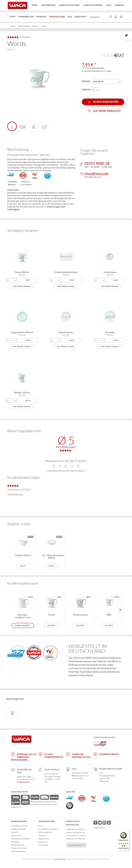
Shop (109, 5)
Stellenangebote (45, 832)
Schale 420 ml (23, 555)
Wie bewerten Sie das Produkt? (66, 465)
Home (35, 5)
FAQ (40, 826)
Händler (119, 5)
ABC (109, 615)
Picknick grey (81, 615)
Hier (74, 776)
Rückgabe (15, 842)
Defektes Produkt (18, 829)
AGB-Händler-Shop (19, 826)
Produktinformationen (48, 829)
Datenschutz (44, 839)
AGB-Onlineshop (18, 851)
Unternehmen (48, 5)
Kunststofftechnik (69, 5)
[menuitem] (13, 17)
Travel (52, 615)
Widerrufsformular (19, 848)
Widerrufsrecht (18, 845)
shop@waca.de (23, 782)
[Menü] (128, 832)
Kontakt (14, 832)
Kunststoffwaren (93, 5)
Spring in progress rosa (23, 616)
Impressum (43, 842)
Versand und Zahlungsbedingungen (20, 837)
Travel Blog (43, 845)
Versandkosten (60, 859)
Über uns (42, 835)
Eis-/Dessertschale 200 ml (53, 557)
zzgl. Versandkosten (97, 68)
